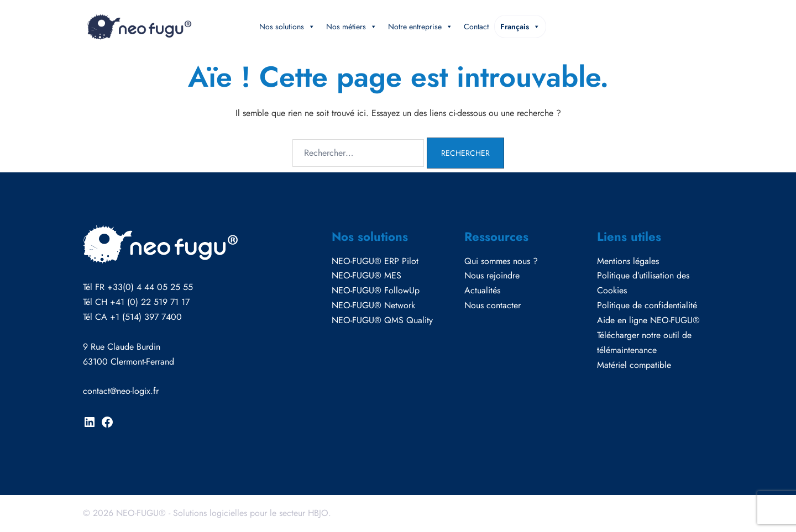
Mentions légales (628, 261)
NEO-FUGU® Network (373, 305)
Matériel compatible (634, 365)
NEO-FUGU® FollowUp (376, 290)
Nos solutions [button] (287, 27)
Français (520, 27)
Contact (476, 27)
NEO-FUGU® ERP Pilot (375, 261)
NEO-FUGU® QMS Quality (382, 320)
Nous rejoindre (492, 275)
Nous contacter (493, 305)
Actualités (482, 290)
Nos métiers (352, 27)
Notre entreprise (420, 27)
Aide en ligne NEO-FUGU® (648, 320)
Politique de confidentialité (647, 305)
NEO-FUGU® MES (366, 275)
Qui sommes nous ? (501, 261)
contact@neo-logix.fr (121, 391)
